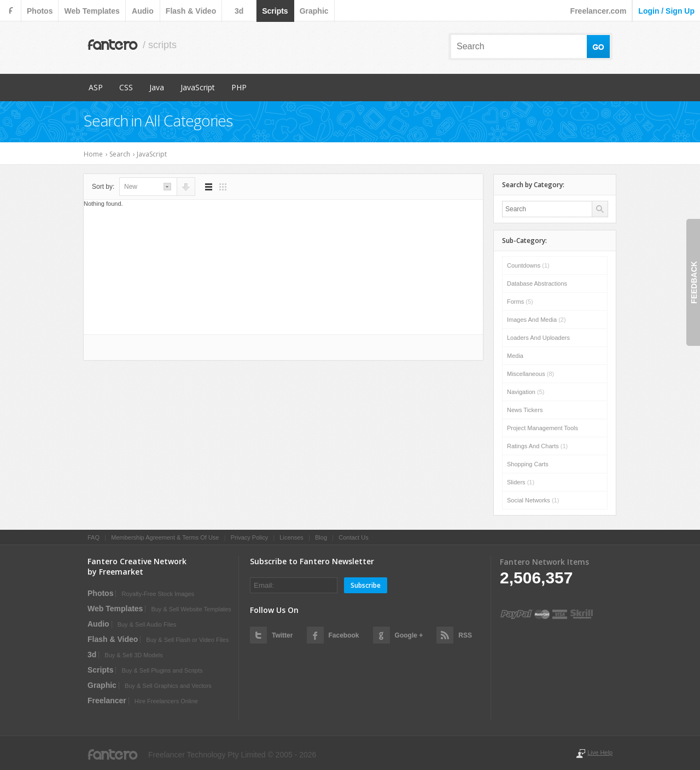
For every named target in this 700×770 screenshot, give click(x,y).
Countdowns (528, 265)
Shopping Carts (528, 464)
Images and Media (536, 320)
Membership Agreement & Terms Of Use (165, 537)
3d (239, 11)
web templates (92, 11)
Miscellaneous (530, 374)
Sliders (521, 482)
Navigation (526, 392)
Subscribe (366, 585)
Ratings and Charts (537, 446)
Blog (321, 537)
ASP (96, 87)
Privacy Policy (249, 537)
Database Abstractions (537, 283)
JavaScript (198, 87)
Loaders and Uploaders (538, 338)
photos (40, 11)
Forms (520, 302)
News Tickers (525, 410)
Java (157, 87)
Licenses (291, 537)
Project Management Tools (542, 428)
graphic (314, 11)
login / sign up (666, 11)
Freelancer (107, 700)
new (131, 187)
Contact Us (353, 537)
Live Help (600, 752)
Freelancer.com (599, 11)
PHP (239, 87)
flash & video (191, 11)
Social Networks (533, 500)
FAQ (94, 537)
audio (143, 11)
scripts (275, 11)
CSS (126, 87)
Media (515, 356)
